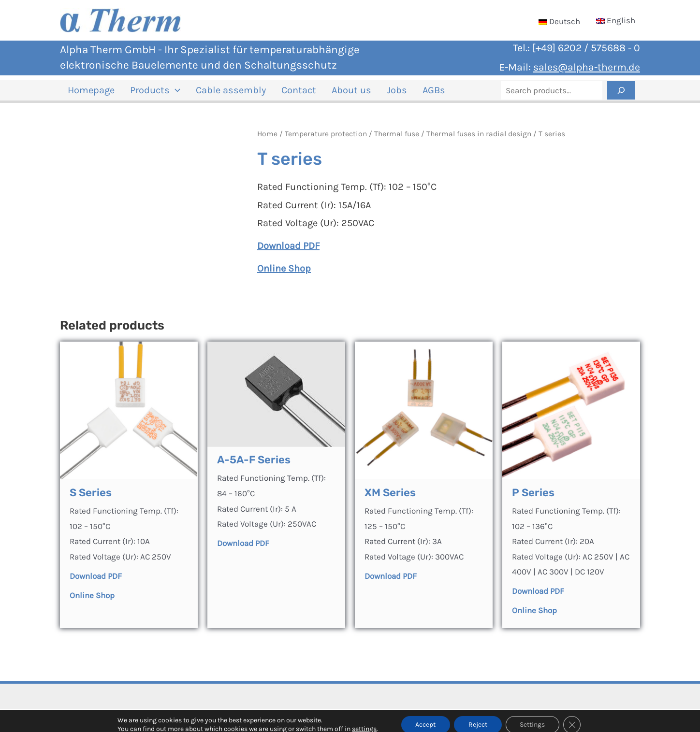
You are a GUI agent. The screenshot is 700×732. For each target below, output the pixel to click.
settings (364, 721)
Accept (425, 717)
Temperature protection (326, 140)
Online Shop (534, 616)
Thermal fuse (397, 140)
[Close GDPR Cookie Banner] (572, 717)
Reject (478, 717)
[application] (169, 93)
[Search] (621, 93)
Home (267, 140)
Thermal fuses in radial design (479, 140)
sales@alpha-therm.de (587, 67)
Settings (533, 717)
